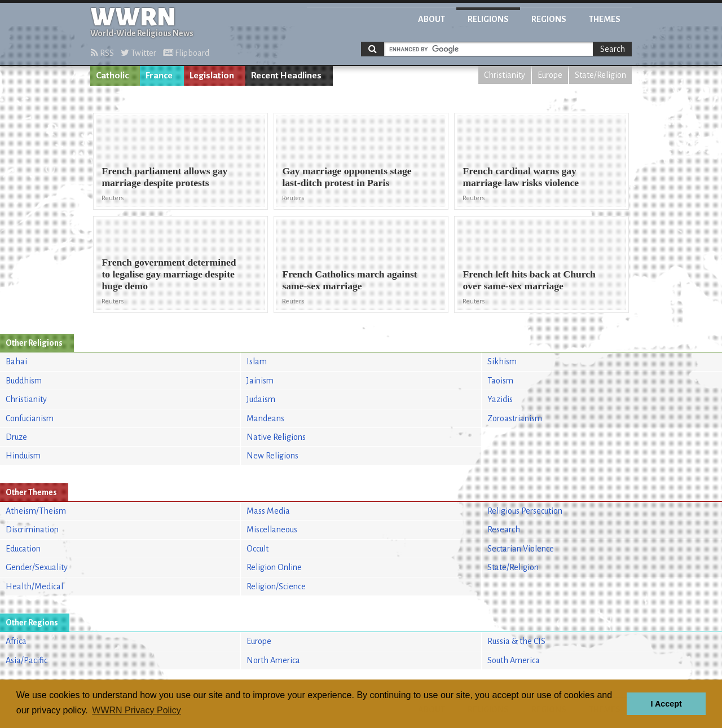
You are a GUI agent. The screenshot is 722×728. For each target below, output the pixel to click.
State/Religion (600, 75)
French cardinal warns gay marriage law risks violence (521, 177)
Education (23, 549)
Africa (16, 641)
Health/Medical (34, 586)
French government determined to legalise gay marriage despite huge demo (169, 274)
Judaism (261, 399)
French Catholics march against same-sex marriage (349, 280)
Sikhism (502, 361)
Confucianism (30, 418)
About (432, 19)
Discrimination (32, 530)
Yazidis (500, 399)
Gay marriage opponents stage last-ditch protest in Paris (347, 177)
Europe (550, 75)
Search (613, 49)
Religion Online (274, 567)
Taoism (500, 381)
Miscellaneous (272, 530)
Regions (549, 19)
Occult (257, 549)
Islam (257, 361)
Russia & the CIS (516, 641)
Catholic (112, 76)
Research (504, 530)
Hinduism (23, 456)
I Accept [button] (666, 704)
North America (273, 660)
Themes (605, 19)
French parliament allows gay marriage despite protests (164, 177)
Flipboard (186, 53)
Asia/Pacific (27, 660)
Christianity (505, 75)
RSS (102, 53)
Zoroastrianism (515, 418)
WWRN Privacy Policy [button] (136, 710)
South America (514, 660)
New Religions (272, 456)
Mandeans (265, 418)
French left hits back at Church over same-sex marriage (529, 280)
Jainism (260, 381)
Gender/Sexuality (37, 567)
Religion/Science (276, 586)
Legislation (212, 76)
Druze (16, 437)
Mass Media (268, 511)
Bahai (16, 361)
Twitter (138, 53)
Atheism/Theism (36, 511)
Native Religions (276, 437)
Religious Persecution (525, 511)
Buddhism (24, 381)
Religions (488, 19)
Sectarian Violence (521, 549)
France (159, 76)
